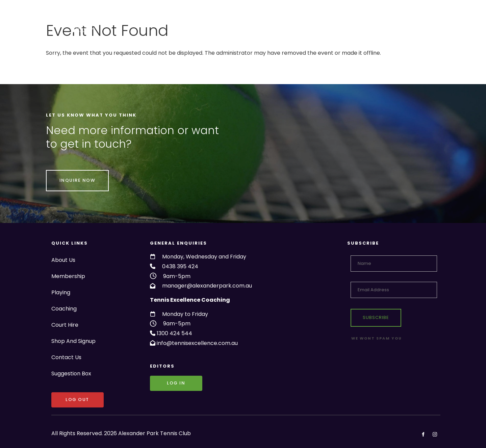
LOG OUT (63, 397)
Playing (212, 22)
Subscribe (376, 317)
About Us (142, 22)
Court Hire (281, 22)
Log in (159, 380)
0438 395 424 (180, 266)
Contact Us (370, 22)
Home (113, 22)
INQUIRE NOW (64, 175)
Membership (177, 22)
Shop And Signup (325, 22)
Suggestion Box (416, 22)
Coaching (245, 22)
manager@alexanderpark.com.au (207, 286)
